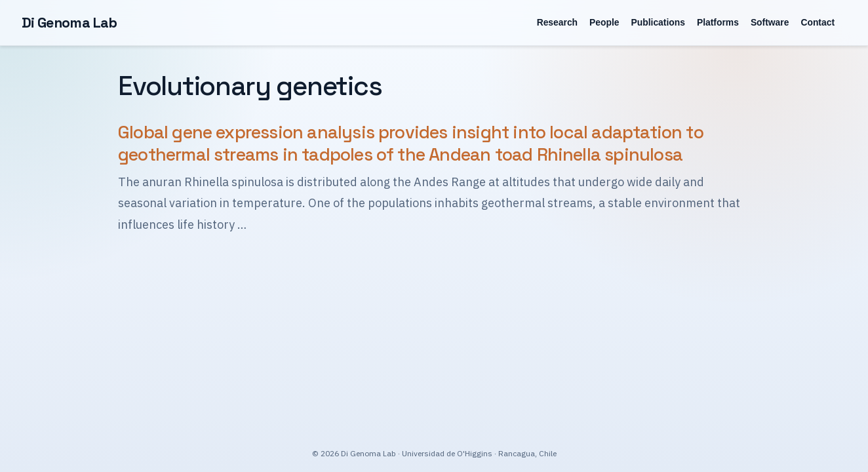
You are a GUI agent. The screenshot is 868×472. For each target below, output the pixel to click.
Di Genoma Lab (69, 23)
